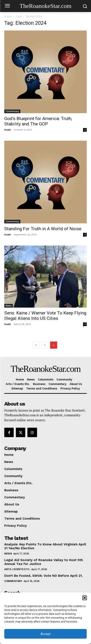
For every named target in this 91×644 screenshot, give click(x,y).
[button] (85, 598)
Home (8, 16)
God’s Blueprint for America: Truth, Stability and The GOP (38, 121)
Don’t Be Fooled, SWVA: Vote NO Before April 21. (43, 576)
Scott (7, 130)
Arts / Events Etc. (17, 569)
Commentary (12, 111)
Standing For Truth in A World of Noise (43, 229)
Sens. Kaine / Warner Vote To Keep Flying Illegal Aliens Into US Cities (45, 316)
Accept (45, 634)
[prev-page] (36, 345)
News (9, 306)
